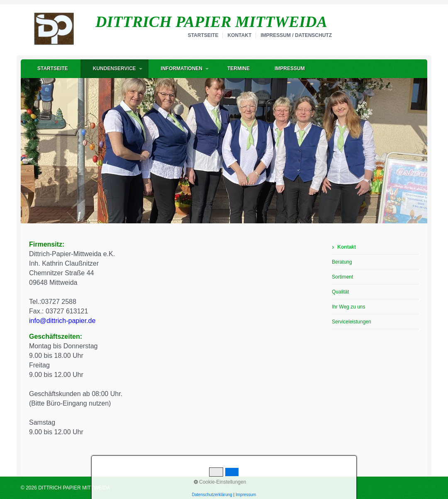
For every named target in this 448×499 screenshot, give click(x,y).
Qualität (340, 292)
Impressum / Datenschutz (296, 35)
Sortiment (342, 277)
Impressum (290, 68)
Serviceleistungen (352, 322)
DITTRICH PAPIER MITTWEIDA (211, 22)
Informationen (182, 68)
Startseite (203, 35)
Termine (239, 68)
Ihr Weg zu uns (348, 307)
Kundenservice (114, 68)
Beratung (342, 262)
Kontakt (239, 35)
